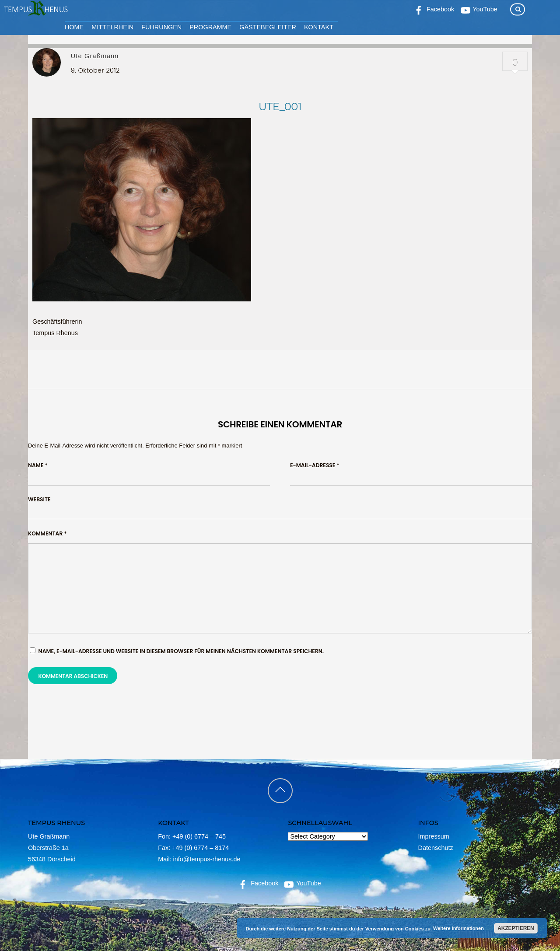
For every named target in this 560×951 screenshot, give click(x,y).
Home (74, 27)
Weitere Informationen (458, 928)
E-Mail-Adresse (315, 465)
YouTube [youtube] (301, 883)
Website (39, 499)
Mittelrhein (112, 27)
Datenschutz (436, 848)
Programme (210, 27)
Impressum (434, 836)
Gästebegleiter (268, 27)
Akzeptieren (516, 928)
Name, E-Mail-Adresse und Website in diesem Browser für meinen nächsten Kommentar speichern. (181, 651)
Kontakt (319, 27)
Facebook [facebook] (257, 883)
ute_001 (280, 106)
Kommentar (47, 533)
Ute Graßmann (95, 56)
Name (38, 465)
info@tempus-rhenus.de (207, 859)
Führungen (161, 27)
